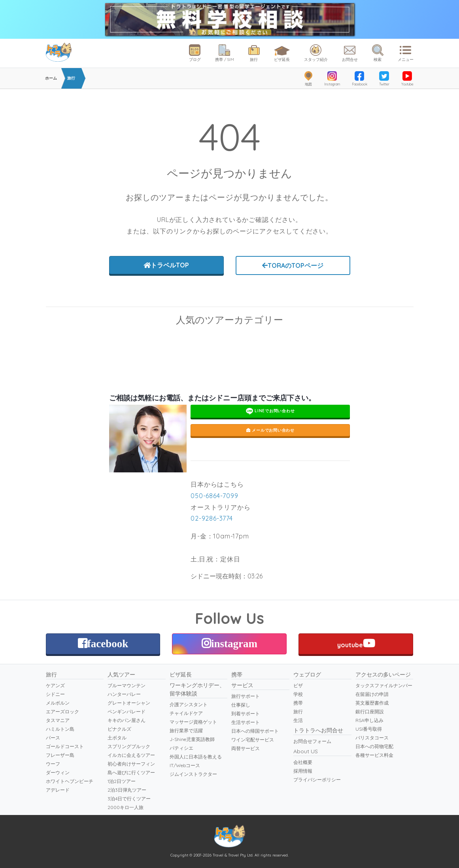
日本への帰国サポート (255, 731)
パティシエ (181, 748)
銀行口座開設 (370, 712)
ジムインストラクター (193, 774)
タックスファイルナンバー (384, 685)
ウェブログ (307, 675)
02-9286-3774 (212, 518)
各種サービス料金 (374, 755)
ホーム (51, 78)
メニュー (406, 53)
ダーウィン (58, 772)
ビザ (298, 685)
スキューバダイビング (87, 342)
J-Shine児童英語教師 (192, 739)
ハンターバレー (124, 694)
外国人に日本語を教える (196, 757)
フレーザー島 (60, 755)
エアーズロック (62, 712)
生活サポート (246, 722)
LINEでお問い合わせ (270, 411)
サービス (242, 685)
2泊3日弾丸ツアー (127, 790)
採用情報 (303, 771)
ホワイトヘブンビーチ (70, 781)
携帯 (237, 675)
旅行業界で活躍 (186, 731)
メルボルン (58, 703)
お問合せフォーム (312, 741)
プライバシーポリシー (317, 780)
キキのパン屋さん (127, 720)
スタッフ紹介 (316, 53)
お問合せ (350, 53)
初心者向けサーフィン (131, 764)
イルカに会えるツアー (131, 755)
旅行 (254, 53)
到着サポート (246, 714)
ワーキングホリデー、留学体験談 (197, 689)
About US (306, 751)
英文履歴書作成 (372, 703)
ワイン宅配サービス (253, 740)
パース (53, 738)
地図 (308, 79)
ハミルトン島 (60, 729)
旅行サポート (246, 696)
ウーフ (53, 764)
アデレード (58, 790)
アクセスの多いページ (383, 675)
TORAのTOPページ (293, 265)
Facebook (360, 79)
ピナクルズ (119, 729)
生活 (298, 720)
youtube (356, 643)
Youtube (407, 79)
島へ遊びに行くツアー (131, 772)
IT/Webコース (185, 765)
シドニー (55, 694)
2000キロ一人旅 (126, 807)
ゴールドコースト (65, 746)
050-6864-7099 (214, 496)
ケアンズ (55, 685)
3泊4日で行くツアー (129, 799)
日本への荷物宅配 (374, 746)
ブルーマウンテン (277, 342)
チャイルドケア (186, 713)
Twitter (384, 79)
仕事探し (241, 705)
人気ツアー (121, 675)
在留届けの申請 (372, 694)
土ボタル (117, 738)
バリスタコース (372, 738)
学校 (298, 694)
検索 (378, 53)
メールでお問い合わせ (271, 430)
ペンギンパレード (372, 342)
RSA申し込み (369, 720)
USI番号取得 (369, 729)
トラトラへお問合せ (318, 730)
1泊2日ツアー (122, 781)
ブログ (195, 53)
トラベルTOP (166, 265)
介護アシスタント (189, 704)
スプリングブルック (129, 746)
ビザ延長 (282, 52)
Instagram (332, 79)
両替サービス (246, 748)
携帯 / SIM (225, 53)
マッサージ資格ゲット (193, 722)
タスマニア (58, 720)
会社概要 (303, 762)
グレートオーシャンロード (182, 342)
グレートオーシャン (129, 703)
